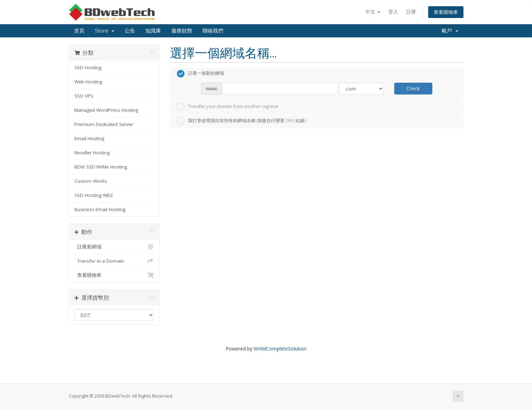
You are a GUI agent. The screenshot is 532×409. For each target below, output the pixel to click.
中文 (373, 12)
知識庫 (153, 31)
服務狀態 (182, 31)
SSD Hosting (88, 67)
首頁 (79, 31)
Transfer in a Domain (114, 261)
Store (105, 31)
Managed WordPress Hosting (106, 110)
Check (413, 88)
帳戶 (450, 31)
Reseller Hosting (92, 153)
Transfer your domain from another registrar (228, 107)
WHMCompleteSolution (280, 349)
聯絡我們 (213, 31)
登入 (393, 12)
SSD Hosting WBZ (94, 195)
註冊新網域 (114, 247)
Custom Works (91, 181)
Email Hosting (89, 138)
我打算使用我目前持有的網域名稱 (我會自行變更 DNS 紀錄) (241, 121)
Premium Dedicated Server (104, 124)
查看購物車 (446, 12)
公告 (130, 31)
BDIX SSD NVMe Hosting (101, 167)
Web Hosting (88, 82)
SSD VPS (84, 96)
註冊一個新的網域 (200, 74)
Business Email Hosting (100, 209)
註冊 (411, 12)
